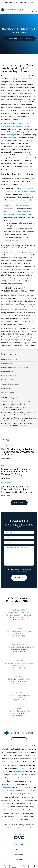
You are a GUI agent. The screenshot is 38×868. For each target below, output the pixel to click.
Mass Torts (6, 388)
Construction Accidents (10, 384)
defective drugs (10, 211)
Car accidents (27, 188)
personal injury (18, 76)
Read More (6, 458)
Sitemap (19, 859)
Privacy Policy (24, 571)
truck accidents (10, 191)
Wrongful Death (7, 392)
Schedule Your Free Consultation (19, 39)
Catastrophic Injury (9, 372)
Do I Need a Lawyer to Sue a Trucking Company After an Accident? (18, 452)
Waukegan (17, 765)
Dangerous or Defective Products (17, 206)
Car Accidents (7, 363)
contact (25, 331)
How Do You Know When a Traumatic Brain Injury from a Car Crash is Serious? (18, 489)
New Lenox (18, 771)
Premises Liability (8, 380)
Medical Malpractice (9, 359)
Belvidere (6, 762)
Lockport (23, 768)
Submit (19, 578)
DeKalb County (8, 791)
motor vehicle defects (20, 214)
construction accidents (26, 191)
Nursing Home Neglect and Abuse (15, 368)
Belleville (29, 778)
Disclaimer (13, 571)
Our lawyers (12, 135)
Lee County (6, 787)
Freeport (33, 759)
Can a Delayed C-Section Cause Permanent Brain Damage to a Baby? (16, 472)
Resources (19, 854)
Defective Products (9, 376)
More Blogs (19, 503)
